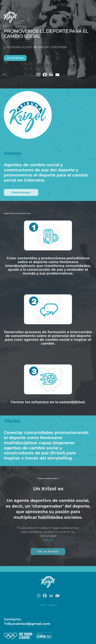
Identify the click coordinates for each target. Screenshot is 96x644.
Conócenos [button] (21, 193)
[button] (39, 75)
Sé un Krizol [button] (15, 58)
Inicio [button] (43, 606)
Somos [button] (53, 606)
